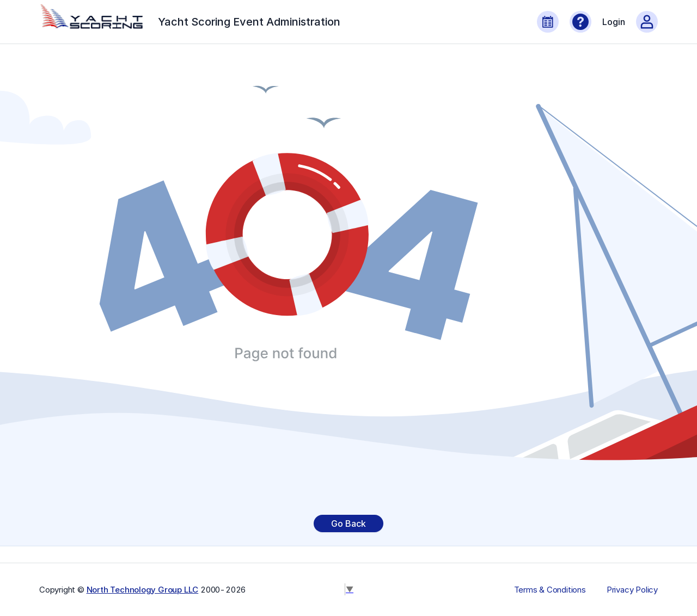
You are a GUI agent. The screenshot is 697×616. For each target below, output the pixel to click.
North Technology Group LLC (143, 590)
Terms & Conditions (550, 590)
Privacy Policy (632, 590)
